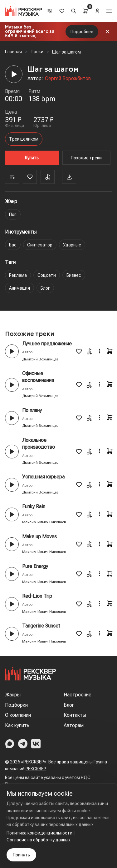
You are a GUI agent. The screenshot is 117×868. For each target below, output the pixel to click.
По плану (32, 410)
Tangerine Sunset (41, 626)
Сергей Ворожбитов (68, 78)
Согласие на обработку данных (39, 840)
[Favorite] (30, 177)
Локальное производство (39, 444)
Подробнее (82, 32)
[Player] (14, 74)
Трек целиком (24, 139)
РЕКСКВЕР (36, 769)
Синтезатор (40, 245)
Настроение (78, 695)
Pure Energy (35, 566)
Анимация (19, 288)
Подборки (16, 705)
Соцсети (47, 275)
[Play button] (12, 351)
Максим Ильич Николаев (44, 522)
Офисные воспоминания (38, 377)
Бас (13, 245)
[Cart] (85, 11)
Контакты (75, 715)
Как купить (17, 725)
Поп (13, 214)
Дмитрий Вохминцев (40, 359)
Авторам (74, 725)
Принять (21, 855)
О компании (18, 715)
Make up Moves (39, 537)
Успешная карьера (43, 477)
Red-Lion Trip (37, 596)
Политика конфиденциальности (39, 833)
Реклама (18, 275)
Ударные (72, 245)
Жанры (13, 695)
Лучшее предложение (47, 344)
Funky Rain (34, 506)
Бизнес (74, 275)
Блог (45, 288)
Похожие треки (86, 158)
